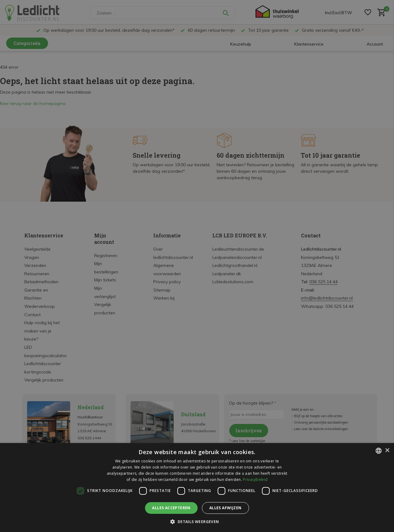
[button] (197, 522)
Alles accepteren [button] (171, 508)
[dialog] (197, 488)
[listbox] (379, 451)
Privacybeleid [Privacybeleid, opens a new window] (255, 480)
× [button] (387, 451)
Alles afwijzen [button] (225, 508)
